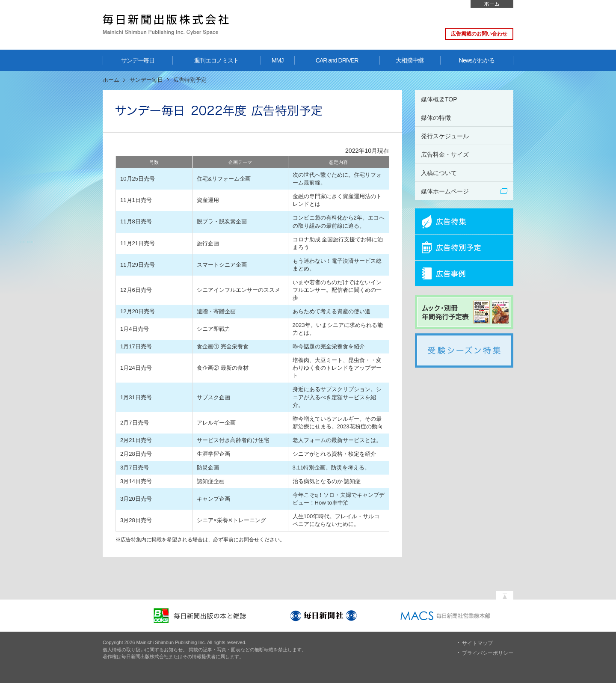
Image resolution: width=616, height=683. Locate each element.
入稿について (439, 173)
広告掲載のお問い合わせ (479, 34)
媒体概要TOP (439, 99)
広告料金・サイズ (445, 154)
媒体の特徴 (436, 118)
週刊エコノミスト (216, 60)
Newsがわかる (477, 60)
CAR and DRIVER (337, 60)
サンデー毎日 (138, 60)
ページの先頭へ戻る (505, 593)
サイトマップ (477, 643)
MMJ (277, 60)
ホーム (492, 4)
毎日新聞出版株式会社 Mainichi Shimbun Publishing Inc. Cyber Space (166, 25)
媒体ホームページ (445, 191)
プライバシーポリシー (488, 653)
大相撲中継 (410, 60)
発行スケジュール (445, 136)
